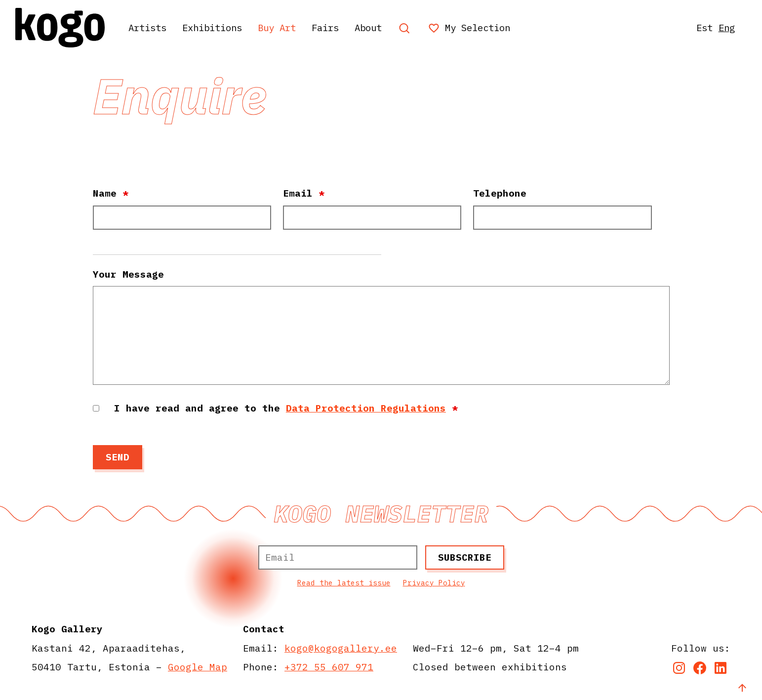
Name (111, 193)
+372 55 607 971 (329, 667)
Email (304, 193)
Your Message (128, 274)
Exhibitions (219, 27)
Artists (150, 27)
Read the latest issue (344, 583)
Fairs (339, 27)
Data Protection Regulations (366, 408)
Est (702, 27)
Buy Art (288, 27)
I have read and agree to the (286, 408)
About (385, 27)
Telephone (500, 193)
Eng (725, 27)
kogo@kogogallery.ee (341, 648)
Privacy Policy (434, 583)
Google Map (198, 667)
